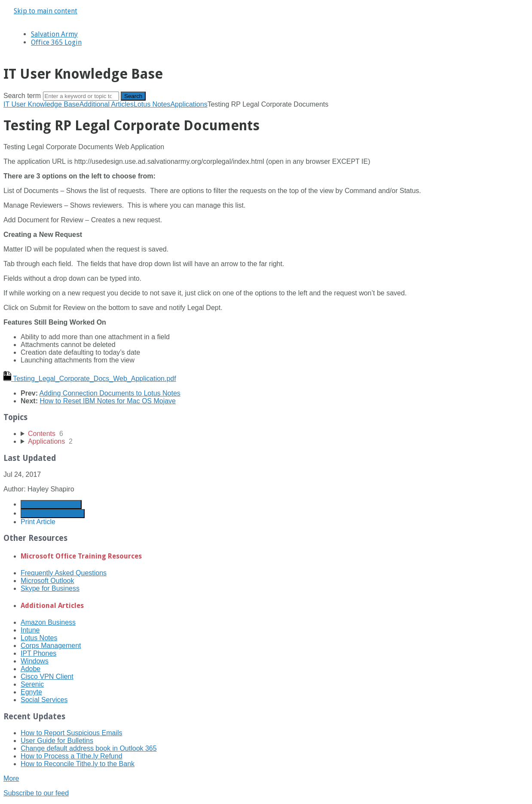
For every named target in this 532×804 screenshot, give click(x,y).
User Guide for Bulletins (57, 741)
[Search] (81, 96)
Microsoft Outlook (47, 581)
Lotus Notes (152, 104)
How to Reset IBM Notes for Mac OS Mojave (108, 401)
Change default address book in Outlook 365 (89, 748)
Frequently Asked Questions (64, 573)
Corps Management (51, 646)
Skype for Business (50, 588)
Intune (30, 630)
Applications (189, 104)
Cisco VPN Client (47, 677)
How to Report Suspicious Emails (72, 733)
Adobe (31, 669)
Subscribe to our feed (36, 793)
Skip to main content (46, 11)
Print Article (38, 522)
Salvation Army (54, 34)
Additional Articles (107, 104)
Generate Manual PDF (53, 514)
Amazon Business (48, 622)
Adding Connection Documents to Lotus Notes (110, 393)
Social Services (44, 700)
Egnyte (31, 692)
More (11, 778)
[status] (266, 147)
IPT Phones (38, 653)
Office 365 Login (56, 42)
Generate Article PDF (51, 505)
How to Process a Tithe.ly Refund (72, 756)
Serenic (32, 684)
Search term (22, 96)
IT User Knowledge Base (41, 104)
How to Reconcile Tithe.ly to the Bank (78, 764)
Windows (35, 661)
